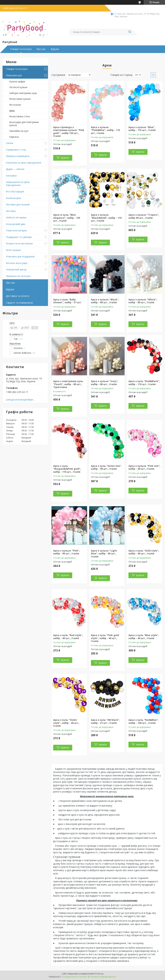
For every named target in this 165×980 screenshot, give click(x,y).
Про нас (41, 49)
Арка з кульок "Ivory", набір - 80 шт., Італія (105, 383)
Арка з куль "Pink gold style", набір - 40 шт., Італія (105, 638)
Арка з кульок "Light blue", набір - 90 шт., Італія (104, 554)
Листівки (11, 211)
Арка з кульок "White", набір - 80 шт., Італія (143, 301)
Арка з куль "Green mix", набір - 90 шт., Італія (106, 467)
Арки (12, 110)
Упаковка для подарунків (20, 256)
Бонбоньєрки (13, 198)
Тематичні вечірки (16, 230)
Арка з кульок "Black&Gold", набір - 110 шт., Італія (106, 218)
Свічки (10, 143)
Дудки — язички (15, 169)
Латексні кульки (18, 87)
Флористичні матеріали (19, 243)
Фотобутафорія (15, 191)
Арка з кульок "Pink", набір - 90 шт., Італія (67, 552)
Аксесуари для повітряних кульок (24, 124)
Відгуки (55, 49)
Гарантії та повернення (19, 303)
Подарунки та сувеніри (19, 237)
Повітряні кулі (14, 75)
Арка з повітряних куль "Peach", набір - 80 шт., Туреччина (68, 384)
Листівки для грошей (18, 204)
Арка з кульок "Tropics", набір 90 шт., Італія (144, 216)
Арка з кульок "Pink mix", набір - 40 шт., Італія (144, 467)
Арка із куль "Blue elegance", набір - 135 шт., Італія (67, 218)
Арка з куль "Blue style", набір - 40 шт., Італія (144, 637)
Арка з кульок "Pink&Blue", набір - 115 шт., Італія (105, 130)
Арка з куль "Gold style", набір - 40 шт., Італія (144, 552)
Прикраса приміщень (18, 156)
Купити (65, 158)
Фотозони (15, 105)
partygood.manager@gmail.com (21, 400)
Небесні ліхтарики (16, 217)
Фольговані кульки (20, 99)
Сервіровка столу (16, 150)
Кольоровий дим (15, 224)
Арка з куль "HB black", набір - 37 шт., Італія (105, 721)
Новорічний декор (16, 269)
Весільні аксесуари (17, 263)
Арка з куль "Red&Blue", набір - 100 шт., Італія (144, 721)
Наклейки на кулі (19, 131)
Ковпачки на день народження (23, 163)
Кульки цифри (17, 81)
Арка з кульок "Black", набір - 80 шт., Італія (105, 301)
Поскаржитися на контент (74, 977)
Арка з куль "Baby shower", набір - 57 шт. (67, 301)
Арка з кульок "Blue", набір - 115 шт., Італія (142, 129)
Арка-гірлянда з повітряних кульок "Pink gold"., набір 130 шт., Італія (69, 132)
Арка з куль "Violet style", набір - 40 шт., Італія (66, 723)
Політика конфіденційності (103, 977)
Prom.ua (99, 974)
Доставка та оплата (18, 296)
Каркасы (14, 137)
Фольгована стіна (19, 116)
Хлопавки (11, 176)
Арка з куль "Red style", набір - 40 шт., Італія (68, 637)
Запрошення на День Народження (18, 184)
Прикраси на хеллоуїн (18, 276)
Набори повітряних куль (23, 93)
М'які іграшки (13, 250)
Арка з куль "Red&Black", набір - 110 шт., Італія (144, 383)
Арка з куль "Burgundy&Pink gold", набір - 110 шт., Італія (67, 469)
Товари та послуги (21, 49)
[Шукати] (130, 32)
